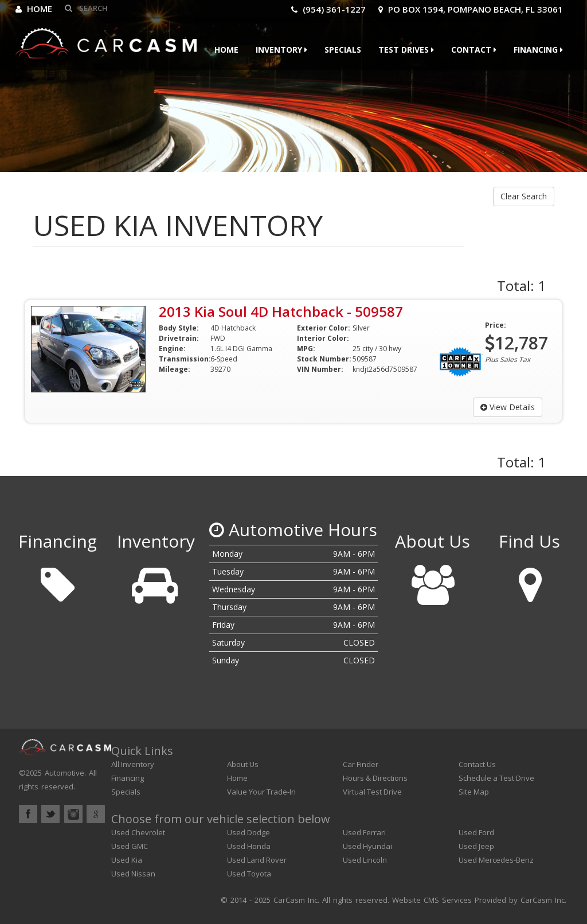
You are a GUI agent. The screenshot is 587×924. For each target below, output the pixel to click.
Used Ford (476, 832)
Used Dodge (249, 832)
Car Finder (361, 764)
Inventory (281, 50)
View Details (508, 407)
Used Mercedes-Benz (496, 860)
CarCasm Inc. (543, 900)
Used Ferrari (364, 832)
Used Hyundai (367, 846)
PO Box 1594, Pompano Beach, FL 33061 (471, 9)
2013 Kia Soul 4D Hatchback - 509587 (281, 311)
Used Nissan (133, 874)
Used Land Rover (257, 860)
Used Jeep (476, 846)
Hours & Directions (375, 778)
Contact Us (477, 764)
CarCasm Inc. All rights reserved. (331, 900)
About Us (243, 764)
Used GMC (130, 846)
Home (34, 9)
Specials (343, 50)
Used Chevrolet (138, 832)
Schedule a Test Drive (496, 778)
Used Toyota (249, 874)
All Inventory (133, 764)
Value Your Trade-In (261, 792)
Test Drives (406, 50)
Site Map (474, 792)
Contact (474, 50)
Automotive (64, 773)
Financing (538, 50)
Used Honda (249, 846)
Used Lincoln (365, 860)
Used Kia (127, 860)
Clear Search (524, 196)
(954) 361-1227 (328, 9)
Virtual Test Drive (372, 792)
